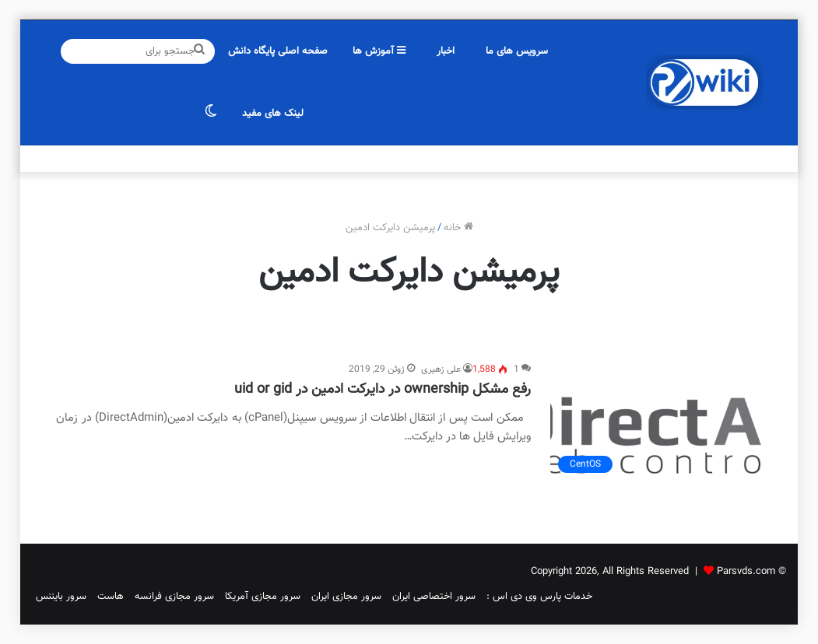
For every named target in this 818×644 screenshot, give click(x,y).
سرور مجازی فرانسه (174, 597)
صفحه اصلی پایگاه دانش (278, 51)
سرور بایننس (61, 597)
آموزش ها (379, 51)
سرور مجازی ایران (346, 597)
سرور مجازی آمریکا (263, 597)
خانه (458, 228)
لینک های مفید (273, 114)
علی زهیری (441, 369)
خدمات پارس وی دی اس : (539, 597)
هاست (111, 597)
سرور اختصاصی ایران (434, 597)
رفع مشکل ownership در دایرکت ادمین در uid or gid (383, 390)
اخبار (446, 51)
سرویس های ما (517, 51)
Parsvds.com (746, 572)
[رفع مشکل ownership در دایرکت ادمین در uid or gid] (656, 421)
